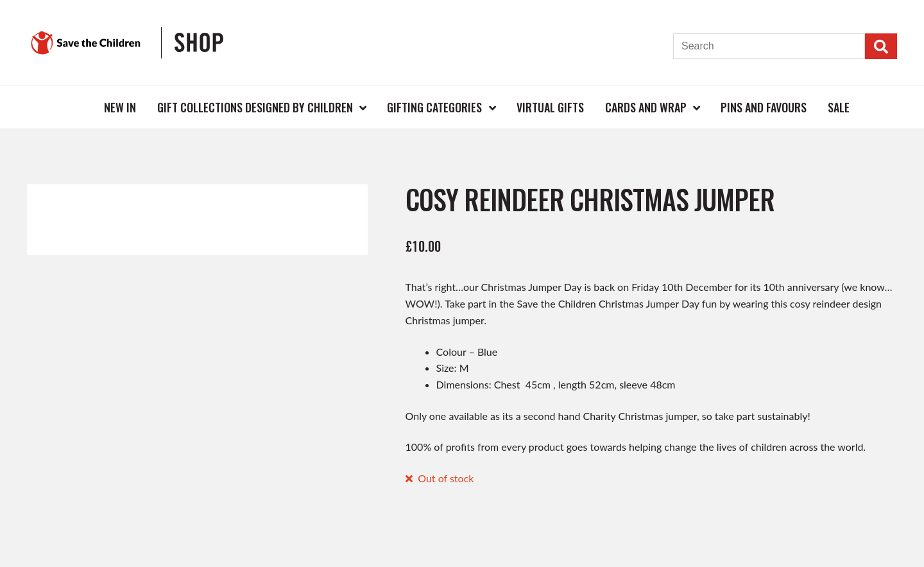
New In (120, 107)
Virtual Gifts (550, 107)
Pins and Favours (764, 107)
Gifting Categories (434, 107)
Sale (839, 107)
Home (73, 107)
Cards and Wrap (646, 107)
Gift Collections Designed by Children (255, 107)
